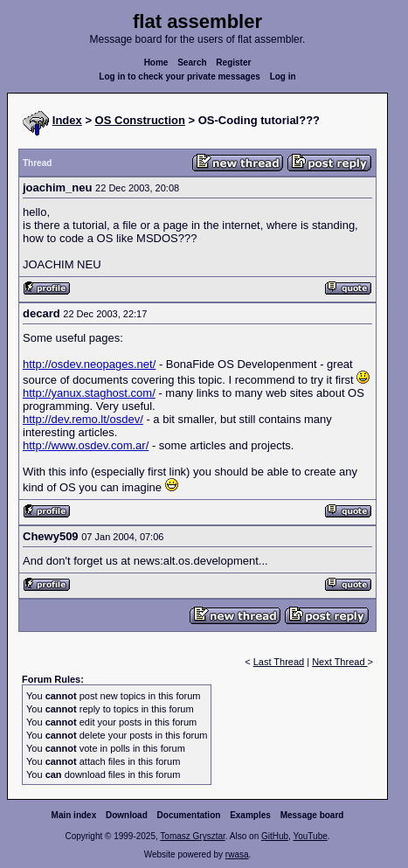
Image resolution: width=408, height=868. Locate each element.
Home (156, 62)
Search (192, 62)
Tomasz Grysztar (192, 836)
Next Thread (339, 662)
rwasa (237, 854)
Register (233, 62)
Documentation (189, 815)
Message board (312, 815)
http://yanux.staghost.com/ (89, 393)
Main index (74, 815)
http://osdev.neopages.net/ (89, 364)
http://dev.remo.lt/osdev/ (83, 419)
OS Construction (140, 120)
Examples (250, 815)
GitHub (275, 836)
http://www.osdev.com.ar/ (86, 445)
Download (127, 815)
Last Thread (279, 662)
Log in (283, 76)
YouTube (310, 836)
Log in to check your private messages (180, 76)
